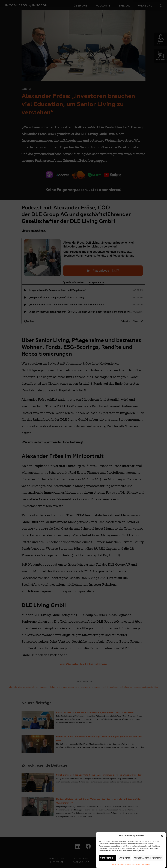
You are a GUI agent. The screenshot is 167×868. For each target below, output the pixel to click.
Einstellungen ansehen (148, 858)
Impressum (146, 864)
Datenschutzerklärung (133, 864)
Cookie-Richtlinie (118, 864)
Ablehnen (124, 858)
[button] (162, 836)
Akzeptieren (107, 858)
